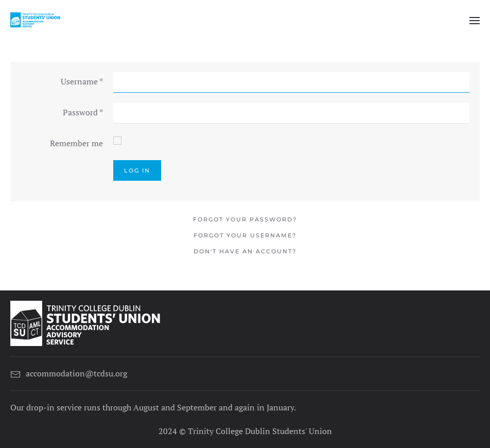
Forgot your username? (245, 235)
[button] (475, 21)
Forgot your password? (245, 219)
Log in (137, 170)
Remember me (76, 143)
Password (83, 112)
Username (82, 81)
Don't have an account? (245, 251)
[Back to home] (36, 21)
